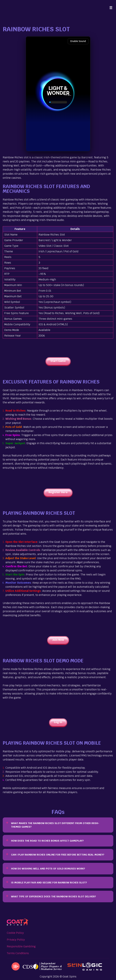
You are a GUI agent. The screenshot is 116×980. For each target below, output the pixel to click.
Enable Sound (78, 41)
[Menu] (111, 8)
